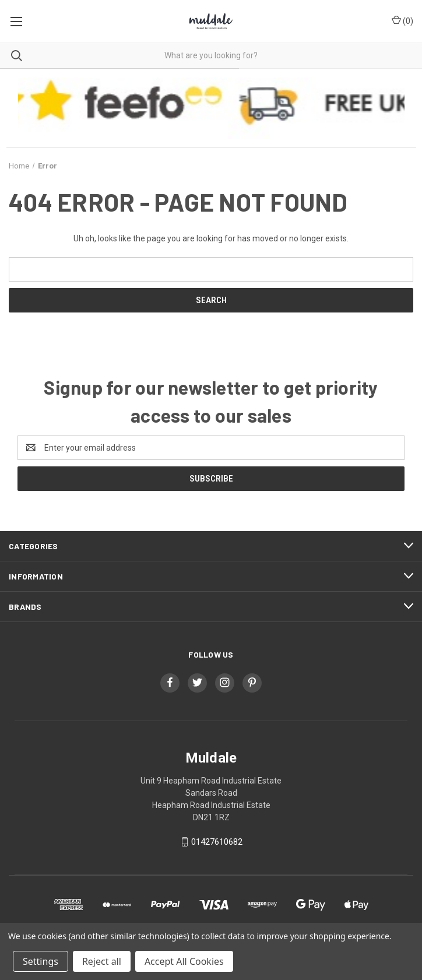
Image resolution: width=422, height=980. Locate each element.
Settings (41, 961)
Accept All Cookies (184, 961)
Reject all (102, 961)
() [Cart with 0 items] (402, 20)
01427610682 (217, 842)
